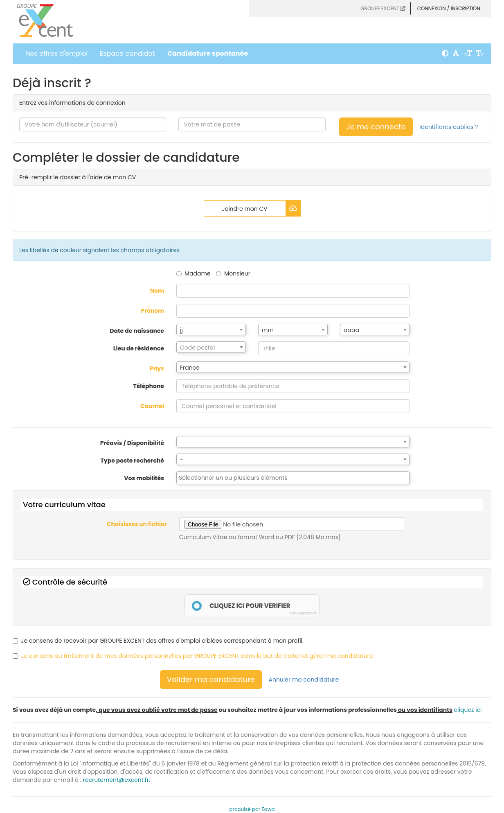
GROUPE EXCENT (383, 8)
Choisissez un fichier (137, 524)
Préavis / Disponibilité (132, 443)
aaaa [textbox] (351, 330)
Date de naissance (137, 331)
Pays (157, 368)
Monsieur (233, 273)
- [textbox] (182, 442)
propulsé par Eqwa (252, 809)
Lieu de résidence (139, 348)
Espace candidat (127, 53)
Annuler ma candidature (304, 680)
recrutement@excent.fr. (117, 780)
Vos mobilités (144, 478)
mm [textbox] (268, 330)
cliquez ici (468, 710)
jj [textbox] (181, 330)
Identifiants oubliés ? (449, 127)
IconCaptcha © (303, 613)
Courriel (152, 406)
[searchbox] (293, 478)
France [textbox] (190, 368)
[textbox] (211, 348)
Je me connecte (376, 127)
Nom (157, 291)
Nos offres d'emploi (56, 53)
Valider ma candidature (211, 679)
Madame (193, 273)
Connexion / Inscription (449, 8)
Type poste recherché (132, 461)
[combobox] (211, 330)
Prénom (152, 311)
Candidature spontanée (208, 53)
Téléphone (148, 386)
